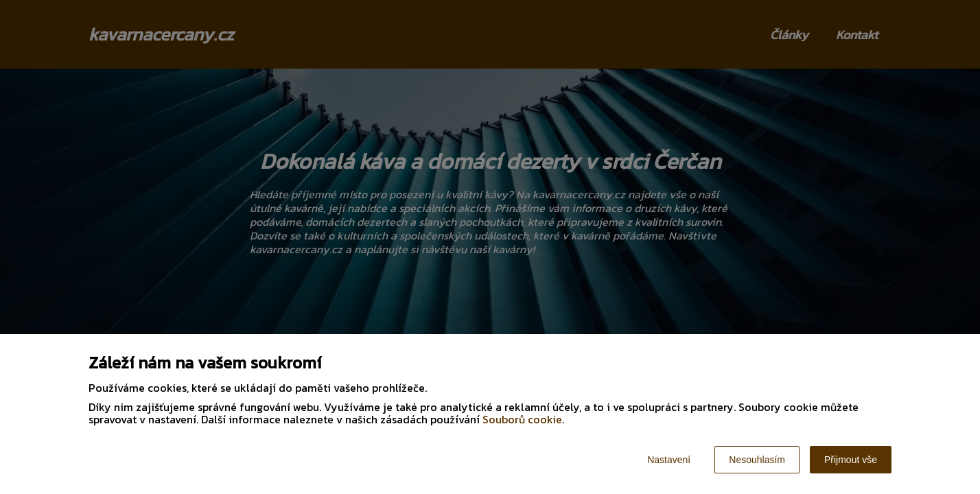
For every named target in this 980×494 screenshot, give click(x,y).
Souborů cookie (522, 419)
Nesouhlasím (757, 460)
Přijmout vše (851, 460)
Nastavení (669, 460)
